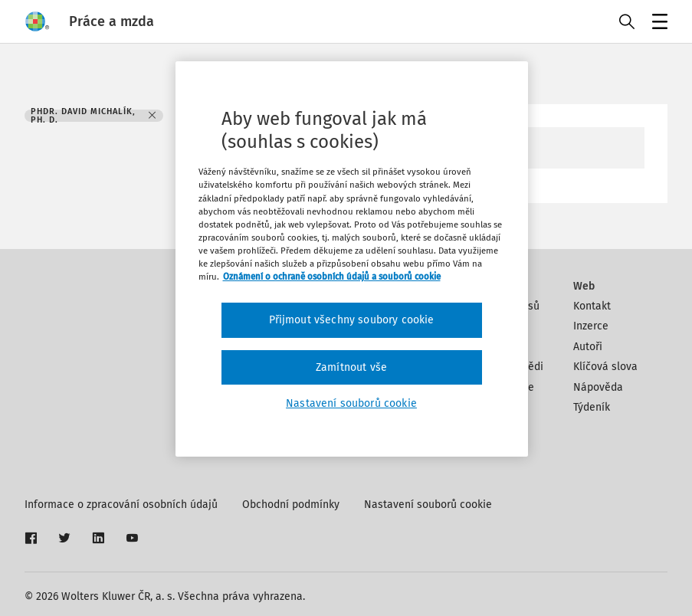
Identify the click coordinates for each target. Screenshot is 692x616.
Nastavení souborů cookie (428, 505)
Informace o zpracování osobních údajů (121, 505)
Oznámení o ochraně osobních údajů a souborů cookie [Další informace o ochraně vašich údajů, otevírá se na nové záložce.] (332, 277)
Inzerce (591, 326)
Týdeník (592, 407)
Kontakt (592, 306)
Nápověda (598, 387)
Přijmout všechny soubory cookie (352, 320)
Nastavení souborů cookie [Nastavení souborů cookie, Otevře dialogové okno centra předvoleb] (351, 403)
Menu (657, 23)
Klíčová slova (605, 367)
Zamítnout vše (351, 367)
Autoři (588, 347)
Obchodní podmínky (291, 505)
